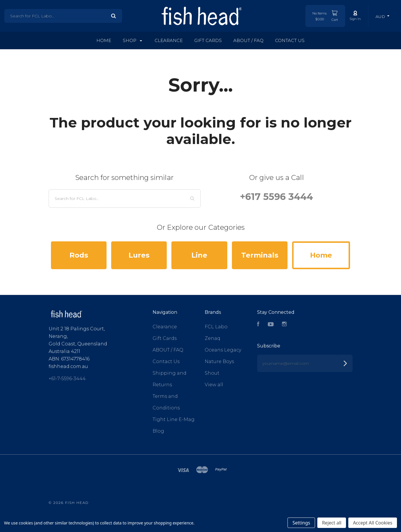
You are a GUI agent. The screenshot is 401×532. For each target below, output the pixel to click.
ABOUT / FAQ (248, 40)
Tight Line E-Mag (174, 419)
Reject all (332, 523)
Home (104, 40)
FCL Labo (216, 327)
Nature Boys (219, 361)
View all (214, 385)
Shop (132, 40)
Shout (212, 373)
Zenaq (213, 338)
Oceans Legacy (223, 350)
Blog (158, 431)
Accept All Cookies (373, 523)
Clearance (169, 40)
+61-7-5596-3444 (67, 379)
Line (199, 255)
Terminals (260, 255)
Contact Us (290, 40)
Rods (79, 255)
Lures (139, 255)
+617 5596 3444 (277, 197)
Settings (301, 523)
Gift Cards (208, 40)
